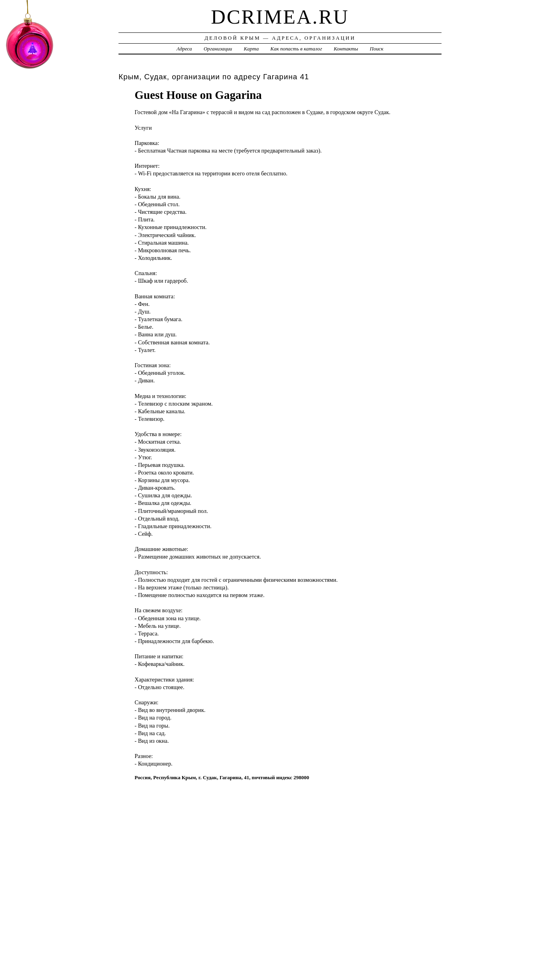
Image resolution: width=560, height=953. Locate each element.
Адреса (184, 49)
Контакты (346, 49)
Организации (218, 49)
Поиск (377, 49)
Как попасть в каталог (296, 49)
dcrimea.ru (280, 17)
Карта (251, 49)
